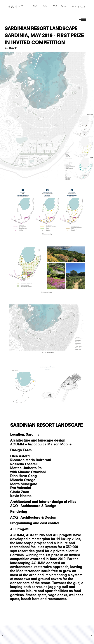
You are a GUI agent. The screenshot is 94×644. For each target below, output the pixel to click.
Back (11, 48)
